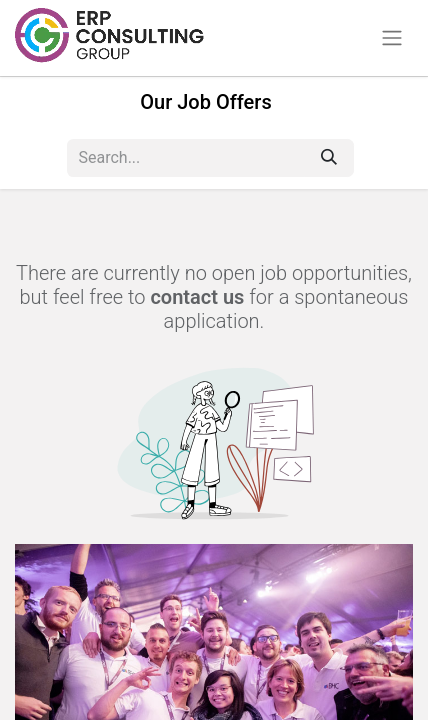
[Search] (329, 158)
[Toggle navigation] (392, 38)
